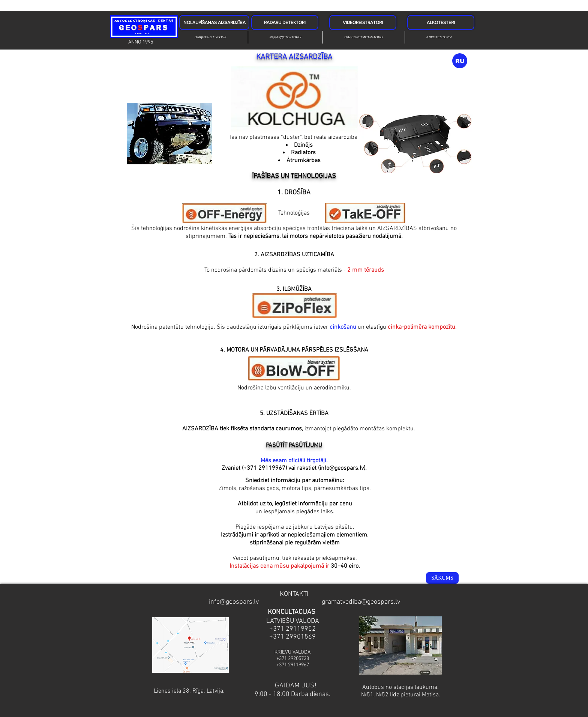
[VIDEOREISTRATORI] (363, 23)
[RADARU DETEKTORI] (285, 23)
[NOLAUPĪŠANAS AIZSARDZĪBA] (214, 23)
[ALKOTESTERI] (441, 23)
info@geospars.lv (342, 468)
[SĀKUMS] (442, 578)
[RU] (460, 61)
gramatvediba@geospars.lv (361, 602)
